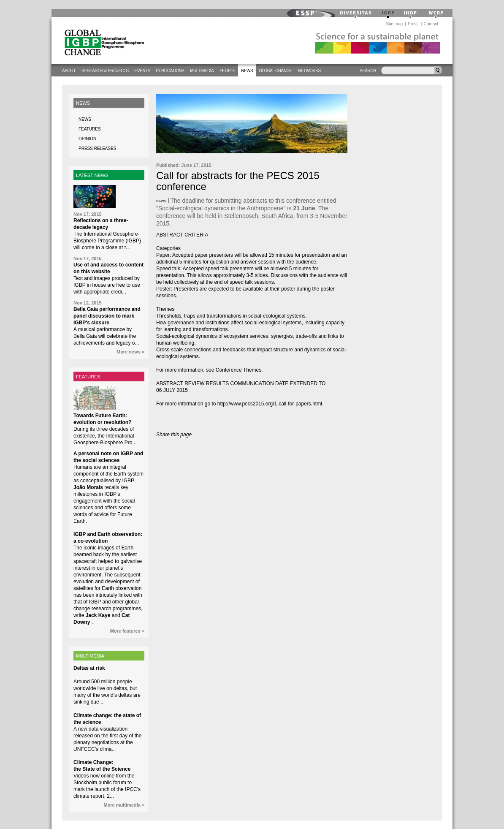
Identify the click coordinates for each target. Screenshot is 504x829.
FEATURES (88, 377)
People (227, 71)
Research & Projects (105, 71)
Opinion (87, 139)
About (69, 71)
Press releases (97, 148)
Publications (170, 71)
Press (413, 24)
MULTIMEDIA (90, 656)
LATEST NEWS (92, 175)
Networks (309, 71)
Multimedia (202, 71)
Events (142, 71)
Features (90, 129)
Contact (431, 24)
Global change (275, 71)
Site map (394, 24)
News (247, 71)
